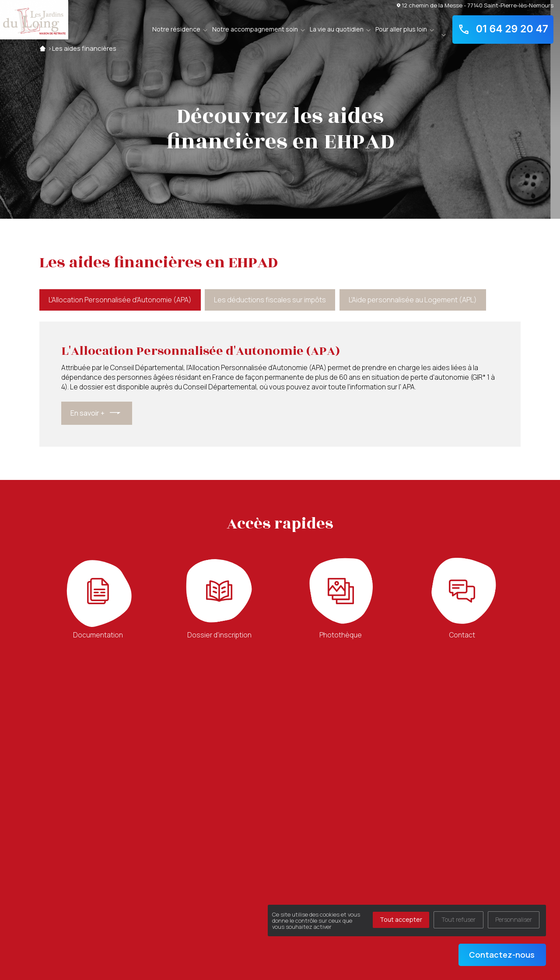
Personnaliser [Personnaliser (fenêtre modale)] (514, 919)
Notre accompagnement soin (255, 29)
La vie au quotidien (337, 29)
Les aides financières (84, 48)
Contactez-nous (502, 955)
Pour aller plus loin (401, 29)
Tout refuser (458, 919)
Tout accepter (401, 919)
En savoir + (87, 413)
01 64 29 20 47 (503, 29)
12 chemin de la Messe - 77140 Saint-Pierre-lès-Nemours (475, 5)
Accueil (43, 48)
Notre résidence (176, 29)
